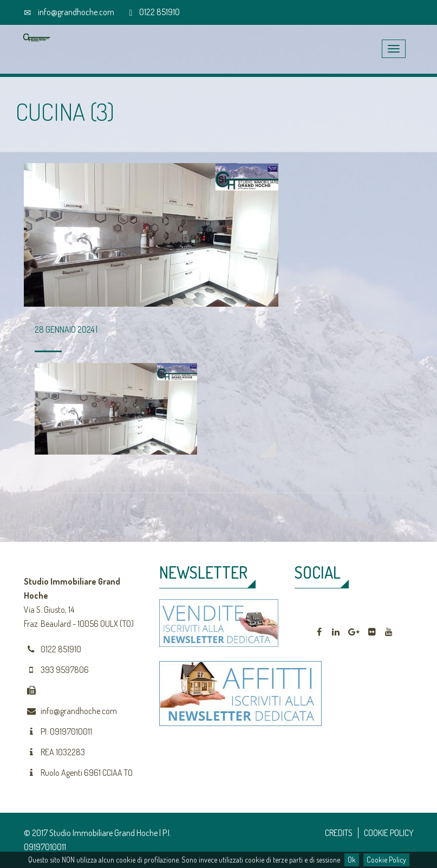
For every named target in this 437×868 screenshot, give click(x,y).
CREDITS (339, 833)
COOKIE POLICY (389, 833)
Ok (352, 860)
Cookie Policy (386, 860)
